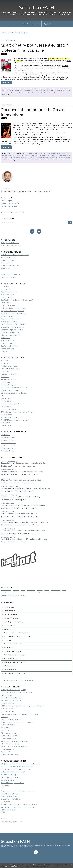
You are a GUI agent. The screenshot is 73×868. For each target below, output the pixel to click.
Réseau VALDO (6, 752)
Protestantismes (38, 89)
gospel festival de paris (20, 159)
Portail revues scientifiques (9, 775)
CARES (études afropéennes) (10, 755)
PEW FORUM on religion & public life (12, 783)
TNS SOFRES (5, 785)
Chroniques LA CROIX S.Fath (10, 409)
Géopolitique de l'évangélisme (31, 154)
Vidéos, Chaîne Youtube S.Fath (11, 246)
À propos (47, 24)
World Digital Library (7, 749)
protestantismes (10, 155)
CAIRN (3, 813)
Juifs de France (6, 435)
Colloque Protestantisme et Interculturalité (30, 463)
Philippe (4, 472)
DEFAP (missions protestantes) (11, 719)
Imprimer (5, 95)
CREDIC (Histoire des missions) (11, 736)
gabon (10, 157)
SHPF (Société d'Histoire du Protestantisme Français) (18, 807)
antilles (29, 157)
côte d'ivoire (17, 157)
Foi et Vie (4, 351)
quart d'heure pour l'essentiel (11, 93)
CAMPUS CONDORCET (8, 725)
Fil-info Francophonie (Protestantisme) (13, 324)
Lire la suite (46, 191)
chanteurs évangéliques (52, 159)
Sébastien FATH (36, 8)
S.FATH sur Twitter (7, 263)
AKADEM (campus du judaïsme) (11, 417)
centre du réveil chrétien (36, 159)
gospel (27, 155)
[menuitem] (25, 24)
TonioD (3, 497)
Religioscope (5, 361)
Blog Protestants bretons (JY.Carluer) (12, 311)
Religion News (5, 371)
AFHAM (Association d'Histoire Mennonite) (14, 747)
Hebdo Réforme (6, 407)
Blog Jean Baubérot (7, 316)
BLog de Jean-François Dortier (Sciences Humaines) (17, 791)
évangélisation (15, 91)
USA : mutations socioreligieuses (14, 673)
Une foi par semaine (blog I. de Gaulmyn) (14, 393)
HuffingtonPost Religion (8, 379)
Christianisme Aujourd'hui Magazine (12, 404)
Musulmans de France (8, 445)
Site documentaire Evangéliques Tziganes (14, 388)
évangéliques (6, 91)
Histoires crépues (7, 425)
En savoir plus (13, 866)
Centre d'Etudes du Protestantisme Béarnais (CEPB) (17, 722)
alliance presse (42, 93)
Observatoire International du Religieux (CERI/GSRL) (17, 681)
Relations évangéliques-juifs (13, 651)
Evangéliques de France (8, 437)
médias (63, 89)
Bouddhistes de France (8, 443)
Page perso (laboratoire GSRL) (10, 203)
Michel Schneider (7, 522)
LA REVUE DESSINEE (7, 401)
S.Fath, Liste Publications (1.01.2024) (12, 212)
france (60, 155)
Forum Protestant (7, 415)
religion (40, 592)
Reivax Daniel (6, 531)
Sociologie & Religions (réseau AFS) (12, 794)
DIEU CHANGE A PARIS (8, 703)
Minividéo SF (8, 629)
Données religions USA (8, 780)
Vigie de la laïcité (6, 398)
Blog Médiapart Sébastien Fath (11, 319)
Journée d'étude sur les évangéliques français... (27, 472)
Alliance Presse (60, 63)
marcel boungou (50, 157)
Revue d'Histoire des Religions (10, 799)
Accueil (25, 24)
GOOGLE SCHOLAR (7, 257)
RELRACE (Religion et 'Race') (10, 738)
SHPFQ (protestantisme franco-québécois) (14, 741)
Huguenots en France (8, 349)
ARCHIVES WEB (6, 268)
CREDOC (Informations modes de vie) (13, 772)
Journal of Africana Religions (10, 796)
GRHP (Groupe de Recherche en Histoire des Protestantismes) (21, 714)
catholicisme (56, 592)
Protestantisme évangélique (49, 154)
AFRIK (3, 396)
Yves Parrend (6, 505)
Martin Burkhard (7, 539)
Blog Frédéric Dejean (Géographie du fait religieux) (17, 300)
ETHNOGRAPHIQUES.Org (9, 810)
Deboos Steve (6, 463)
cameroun (5, 157)
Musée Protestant (7, 286)
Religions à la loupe (50, 89)
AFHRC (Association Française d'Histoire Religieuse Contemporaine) (22, 706)
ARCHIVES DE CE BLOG (8, 260)
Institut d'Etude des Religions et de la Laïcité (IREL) (17, 692)
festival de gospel (7, 159)
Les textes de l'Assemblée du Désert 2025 (24, 497)
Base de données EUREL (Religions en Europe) (16, 769)
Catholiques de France (8, 440)
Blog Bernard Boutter (8, 297)
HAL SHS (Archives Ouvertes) (10, 777)
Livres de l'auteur (9, 625)
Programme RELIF (10, 640)
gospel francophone (38, 157)
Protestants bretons (7, 711)
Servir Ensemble (6, 423)
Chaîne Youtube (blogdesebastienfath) (13, 308)
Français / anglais (6, 201)
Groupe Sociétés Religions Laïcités (12, 822)
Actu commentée (28, 89)
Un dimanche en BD (10, 670)
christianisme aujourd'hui (29, 93)
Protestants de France (8, 451)
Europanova (5, 377)
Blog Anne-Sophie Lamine (9, 346)
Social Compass (6, 802)
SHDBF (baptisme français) (9, 733)
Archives (36, 24)
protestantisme (41, 91)
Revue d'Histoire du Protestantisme (12, 327)
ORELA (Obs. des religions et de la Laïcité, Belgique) (17, 412)
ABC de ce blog (9, 607)
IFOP (2, 788)
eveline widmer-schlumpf (28, 91)
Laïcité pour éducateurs (9, 374)
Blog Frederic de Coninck (9, 322)
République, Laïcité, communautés (15, 662)
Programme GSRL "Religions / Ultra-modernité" (19, 637)
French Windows (6, 303)
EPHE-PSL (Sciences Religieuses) (11, 698)
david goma (67, 157)
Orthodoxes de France (8, 448)
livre (64, 592)
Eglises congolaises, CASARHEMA (11, 335)
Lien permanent (7, 89)
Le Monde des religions (8, 385)
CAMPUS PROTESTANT (8, 730)
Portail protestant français (9, 366)
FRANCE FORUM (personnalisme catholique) (15, 420)
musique (38, 155)
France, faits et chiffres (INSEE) (10, 369)
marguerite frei (6, 488)
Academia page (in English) (9, 206)
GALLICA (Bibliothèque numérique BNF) (13, 690)
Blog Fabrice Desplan (8, 295)
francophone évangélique (62, 91)
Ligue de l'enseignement (9, 343)
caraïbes (23, 157)
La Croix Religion (6, 382)
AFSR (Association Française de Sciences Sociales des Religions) (21, 764)
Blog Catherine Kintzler (8, 341)
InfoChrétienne (6, 338)
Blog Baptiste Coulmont (9, 292)
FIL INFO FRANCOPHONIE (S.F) (10, 275)
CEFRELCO (4, 717)
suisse (68, 89)
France (16, 592)
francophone (50, 91)
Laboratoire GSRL (7, 695)
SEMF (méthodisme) (7, 709)
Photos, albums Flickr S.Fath (10, 243)
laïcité (47, 592)
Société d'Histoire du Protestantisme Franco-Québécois (19, 804)
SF (2, 480)
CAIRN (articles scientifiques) (10, 266)
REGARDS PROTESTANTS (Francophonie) (14, 313)
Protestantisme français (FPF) (10, 332)
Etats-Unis (31, 592)
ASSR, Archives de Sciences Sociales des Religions (17, 767)
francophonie (67, 155)
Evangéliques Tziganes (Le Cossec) (12, 330)
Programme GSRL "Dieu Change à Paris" (17, 633)
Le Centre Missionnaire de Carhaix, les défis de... (31, 505)
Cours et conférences (11, 614)
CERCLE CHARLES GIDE (8, 305)
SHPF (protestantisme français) (11, 701)
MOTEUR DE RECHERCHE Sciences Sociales (15, 255)
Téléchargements (9, 666)
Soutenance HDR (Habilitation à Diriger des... (22, 514)
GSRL (23, 592)
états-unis (32, 155)
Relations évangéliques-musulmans (15, 655)
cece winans (59, 157)
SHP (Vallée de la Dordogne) (10, 744)
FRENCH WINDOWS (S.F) (8, 277)
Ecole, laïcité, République (12, 618)
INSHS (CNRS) (5, 728)
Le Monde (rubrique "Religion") (11, 390)
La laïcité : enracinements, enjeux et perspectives (24, 480)
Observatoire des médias (9, 363)
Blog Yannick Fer (6, 289)
